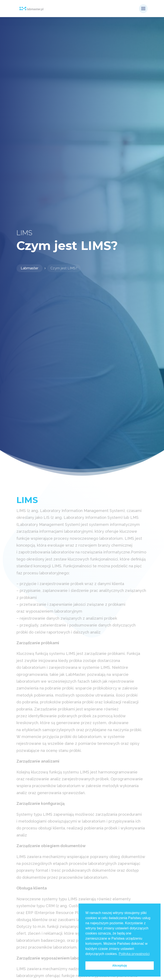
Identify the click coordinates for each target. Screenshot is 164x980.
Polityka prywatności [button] (134, 954)
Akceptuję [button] (120, 965)
